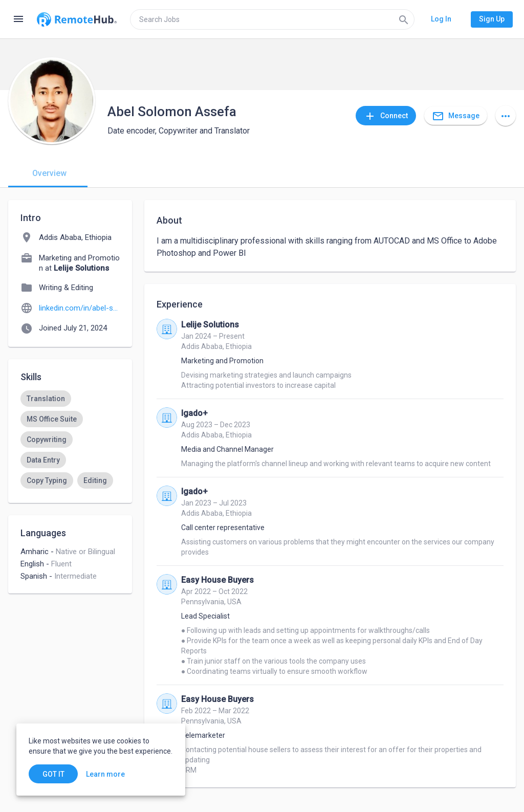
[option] (46, 399)
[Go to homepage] (77, 19)
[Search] (404, 19)
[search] (272, 19)
